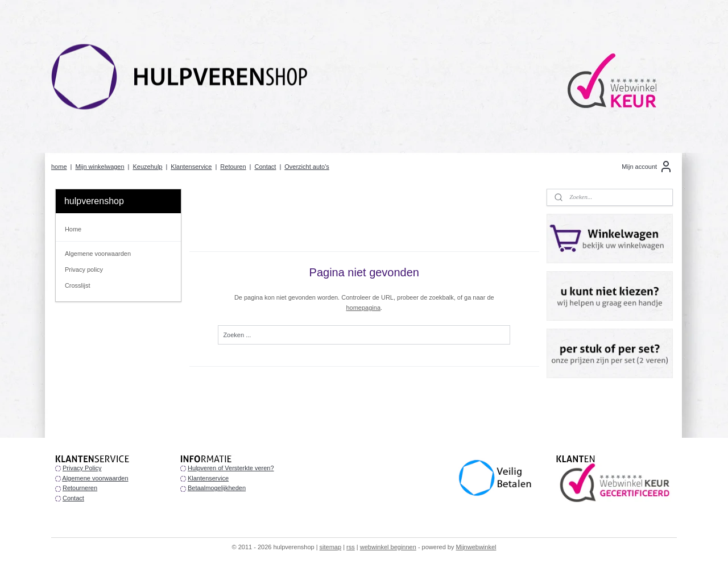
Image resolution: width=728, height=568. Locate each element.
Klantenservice (191, 167)
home (59, 167)
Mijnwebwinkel (476, 547)
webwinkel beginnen (388, 547)
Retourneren (80, 488)
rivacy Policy (84, 468)
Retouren (233, 167)
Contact (265, 167)
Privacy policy (84, 270)
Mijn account (647, 167)
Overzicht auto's (307, 167)
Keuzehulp (147, 167)
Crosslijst (78, 285)
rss (351, 547)
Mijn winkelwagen (100, 167)
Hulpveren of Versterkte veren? (231, 468)
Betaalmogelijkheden (217, 488)
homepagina (363, 308)
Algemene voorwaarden (98, 254)
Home (73, 229)
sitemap (331, 547)
